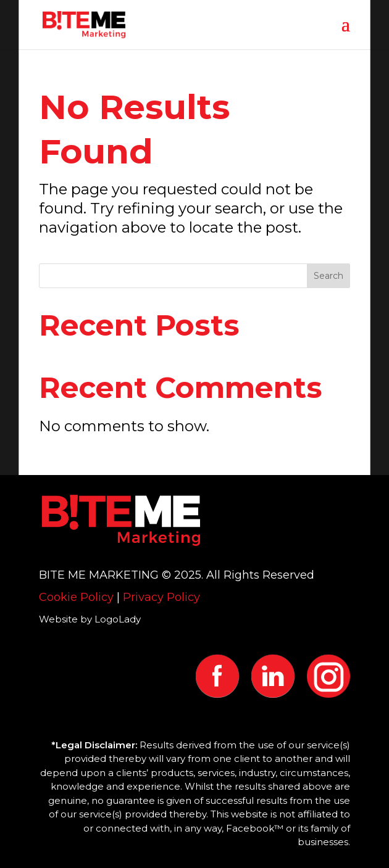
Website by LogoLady (90, 619)
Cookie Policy (76, 597)
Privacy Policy (161, 597)
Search (328, 276)
